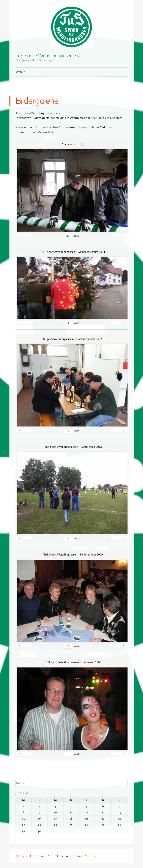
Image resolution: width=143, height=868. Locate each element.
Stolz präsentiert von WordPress (34, 856)
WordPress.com (87, 856)
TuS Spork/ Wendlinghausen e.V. (48, 55)
